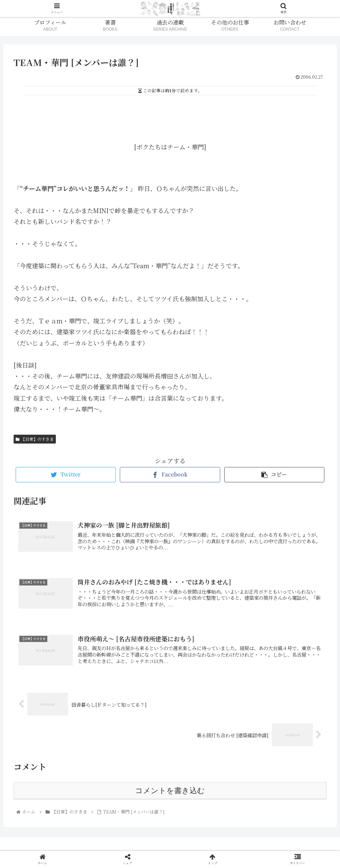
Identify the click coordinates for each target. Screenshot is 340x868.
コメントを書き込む (170, 791)
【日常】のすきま (35, 439)
